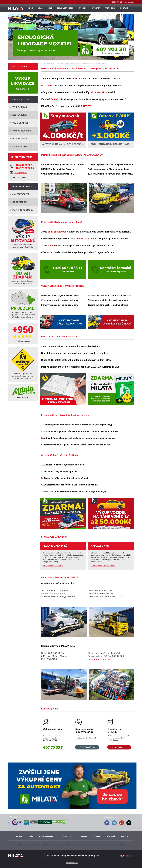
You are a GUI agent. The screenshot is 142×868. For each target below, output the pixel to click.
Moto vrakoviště (64, 845)
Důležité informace (23, 187)
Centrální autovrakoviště (25, 845)
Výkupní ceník (20, 107)
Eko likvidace (20, 67)
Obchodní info (101, 845)
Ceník (31, 836)
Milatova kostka (83, 845)
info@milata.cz (21, 173)
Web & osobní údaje (119, 845)
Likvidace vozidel (22, 100)
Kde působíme (19, 115)
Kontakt (125, 836)
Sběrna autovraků (22, 147)
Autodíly (84, 836)
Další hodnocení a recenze (53, 566)
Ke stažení (111, 836)
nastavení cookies (72, 863)
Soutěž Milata (46, 845)
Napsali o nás (100, 546)
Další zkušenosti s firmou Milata (103, 566)
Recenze (97, 836)
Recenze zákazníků (55, 546)
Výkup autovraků (22, 131)
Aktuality (18, 836)
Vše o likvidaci (20, 123)
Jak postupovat (21, 194)
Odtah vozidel (20, 139)
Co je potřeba (20, 202)
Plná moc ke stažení (23, 210)
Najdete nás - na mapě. (100, 659)
